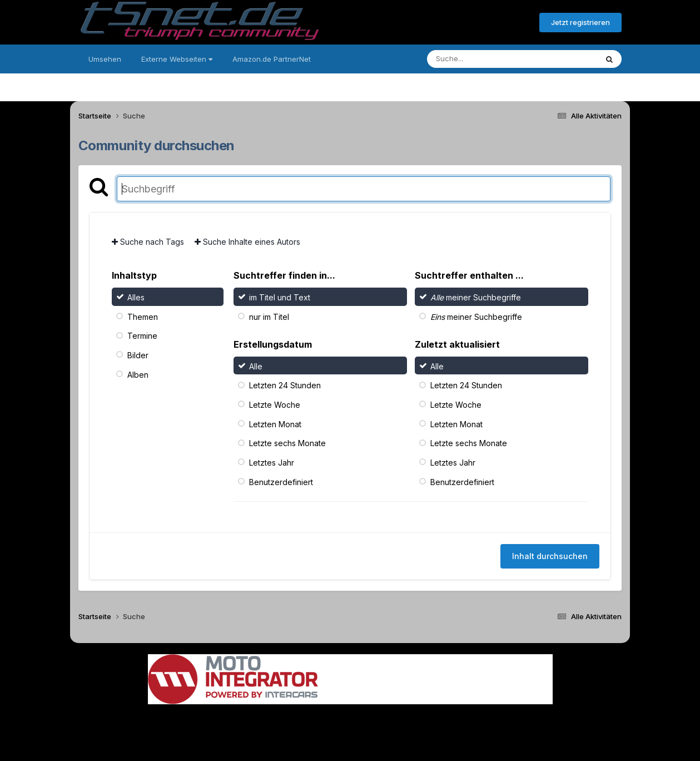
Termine (142, 336)
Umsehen (105, 59)
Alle (256, 366)
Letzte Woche (275, 405)
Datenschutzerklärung (357, 721)
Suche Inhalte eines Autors (247, 242)
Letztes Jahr (272, 463)
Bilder (138, 355)
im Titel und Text (280, 297)
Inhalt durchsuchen (550, 556)
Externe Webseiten (177, 59)
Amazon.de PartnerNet (272, 59)
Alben (138, 374)
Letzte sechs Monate (287, 443)
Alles (136, 297)
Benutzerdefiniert (281, 481)
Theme (289, 721)
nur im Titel (269, 316)
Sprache (244, 721)
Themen (143, 316)
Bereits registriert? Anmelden (470, 23)
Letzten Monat (275, 424)
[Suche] (490, 59)
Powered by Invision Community (350, 745)
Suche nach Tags (148, 242)
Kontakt (421, 721)
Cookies (461, 721)
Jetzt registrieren (580, 22)
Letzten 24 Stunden (285, 385)
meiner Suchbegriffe (476, 297)
